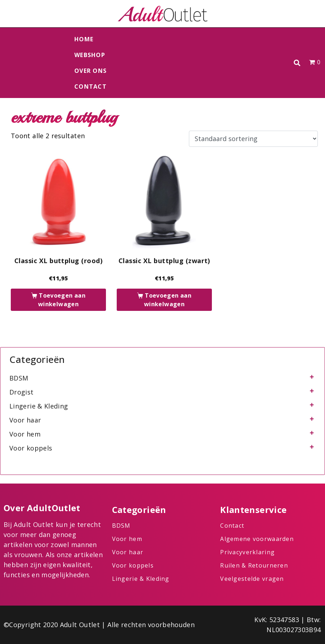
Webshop (90, 55)
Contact (90, 87)
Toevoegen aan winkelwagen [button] (62, 300)
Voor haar (25, 420)
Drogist (22, 392)
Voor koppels (31, 448)
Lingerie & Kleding (39, 406)
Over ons (90, 71)
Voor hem (25, 434)
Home (84, 39)
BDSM (19, 378)
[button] (297, 63)
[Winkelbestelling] (253, 139)
